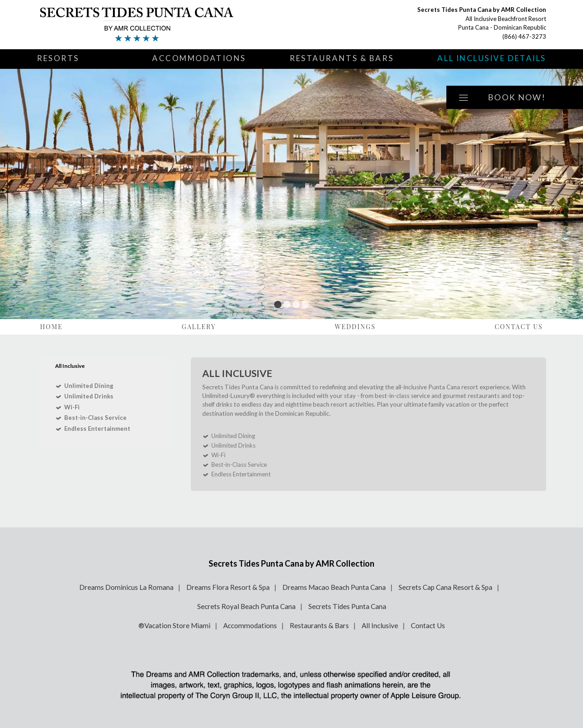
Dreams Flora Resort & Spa (228, 587)
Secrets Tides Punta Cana (347, 606)
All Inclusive (380, 625)
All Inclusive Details (492, 58)
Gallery (199, 327)
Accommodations (199, 58)
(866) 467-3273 (524, 36)
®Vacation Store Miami (174, 625)
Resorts (58, 58)
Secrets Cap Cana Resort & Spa (445, 587)
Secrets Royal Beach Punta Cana (246, 606)
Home (51, 327)
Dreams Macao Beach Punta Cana (334, 587)
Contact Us (519, 327)
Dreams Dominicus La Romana (126, 587)
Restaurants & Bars (342, 58)
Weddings (355, 327)
